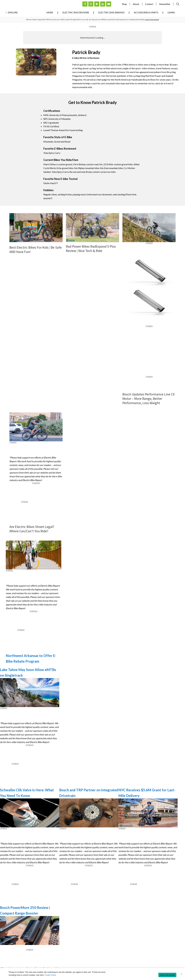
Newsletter (165, 4)
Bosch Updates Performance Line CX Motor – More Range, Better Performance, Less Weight (149, 399)
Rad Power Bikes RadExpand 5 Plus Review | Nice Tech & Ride (91, 249)
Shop (124, 4)
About (136, 4)
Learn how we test (152, 19)
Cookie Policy (50, 975)
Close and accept (167, 975)
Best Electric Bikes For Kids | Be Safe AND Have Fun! (36, 250)
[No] (181, 974)
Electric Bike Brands (111, 12)
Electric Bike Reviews (76, 12)
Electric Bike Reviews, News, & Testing (20, 5)
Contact (149, 4)
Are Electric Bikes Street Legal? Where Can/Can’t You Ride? (32, 529)
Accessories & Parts (146, 12)
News (50, 12)
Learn (171, 12)
